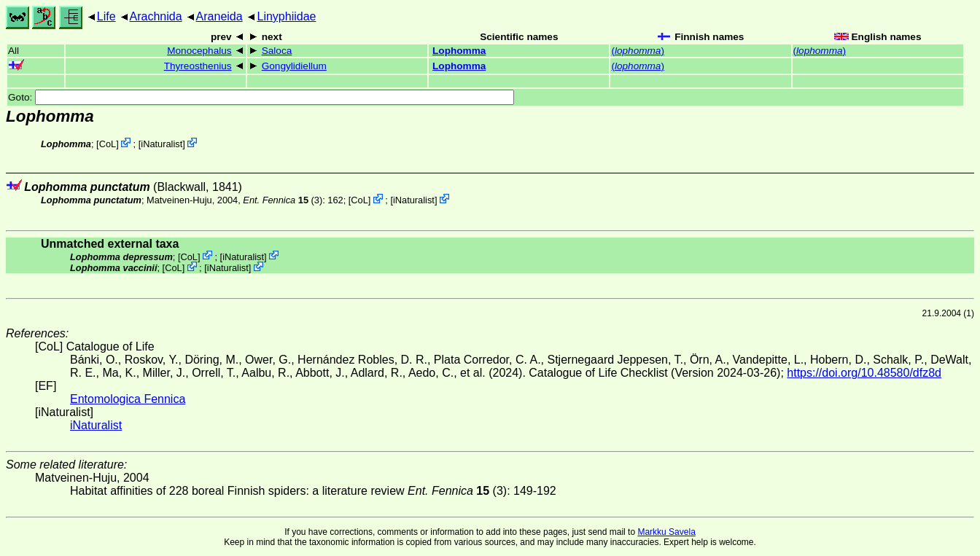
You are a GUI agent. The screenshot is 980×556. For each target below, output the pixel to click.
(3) (283, 200)
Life (106, 16)
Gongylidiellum (294, 66)
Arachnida (156, 16)
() (638, 51)
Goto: (261, 97)
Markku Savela (666, 532)
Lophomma (459, 51)
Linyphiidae (286, 16)
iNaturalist (162, 144)
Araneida (219, 16)
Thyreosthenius (198, 66)
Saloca (277, 51)
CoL (108, 144)
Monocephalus (199, 51)
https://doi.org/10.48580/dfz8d (864, 373)
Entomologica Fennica (128, 399)
